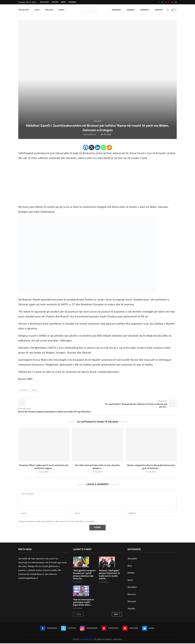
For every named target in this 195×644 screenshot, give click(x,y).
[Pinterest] (169, 2)
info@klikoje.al (37, 575)
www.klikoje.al (86, 640)
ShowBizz (72, 2)
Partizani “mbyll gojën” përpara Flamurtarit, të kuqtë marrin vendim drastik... (109, 575)
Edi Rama (24, 391)
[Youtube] (172, 2)
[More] (109, 148)
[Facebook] (159, 2)
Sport (63, 2)
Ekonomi (131, 10)
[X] (92, 148)
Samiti (34, 391)
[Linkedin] (97, 148)
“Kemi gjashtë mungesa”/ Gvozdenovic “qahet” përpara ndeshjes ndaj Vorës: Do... (84, 575)
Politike (55, 2)
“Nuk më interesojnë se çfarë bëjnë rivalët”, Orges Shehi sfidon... (83, 603)
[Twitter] (162, 2)
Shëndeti (145, 10)
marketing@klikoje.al (28, 579)
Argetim (159, 10)
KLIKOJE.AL (91, 135)
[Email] (176, 2)
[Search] (168, 10)
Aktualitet (44, 2)
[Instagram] (166, 2)
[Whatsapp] (103, 148)
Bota (37, 10)
